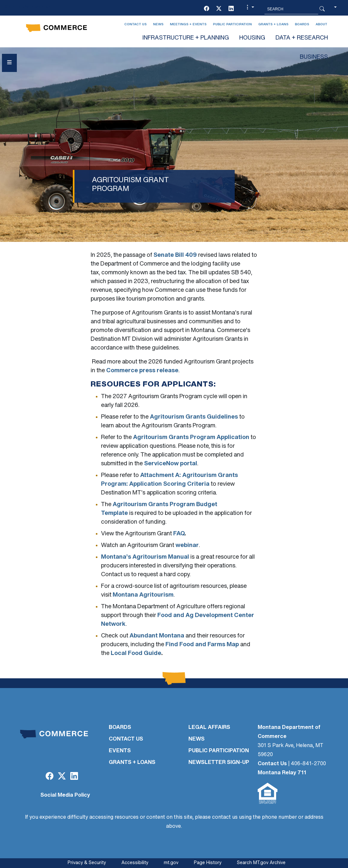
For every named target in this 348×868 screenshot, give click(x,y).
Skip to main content (29, 7)
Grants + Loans (273, 24)
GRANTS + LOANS (132, 763)
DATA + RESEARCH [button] (302, 38)
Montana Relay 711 (282, 773)
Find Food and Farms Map (202, 645)
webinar (187, 546)
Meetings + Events (188, 24)
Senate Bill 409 (176, 255)
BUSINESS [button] (314, 57)
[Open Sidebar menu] (9, 63)
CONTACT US (126, 739)
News (158, 24)
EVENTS (120, 751)
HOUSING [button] (252, 38)
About (321, 24)
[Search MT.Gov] (291, 9)
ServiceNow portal (171, 464)
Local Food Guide (136, 654)
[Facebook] (207, 9)
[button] (250, 9)
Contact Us (135, 24)
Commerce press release (142, 371)
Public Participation (232, 24)
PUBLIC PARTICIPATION (219, 751)
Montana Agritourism (143, 595)
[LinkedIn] (231, 9)
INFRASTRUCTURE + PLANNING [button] (186, 38)
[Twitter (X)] (219, 9)
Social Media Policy (65, 795)
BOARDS (120, 728)
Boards (302, 24)
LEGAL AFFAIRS (209, 728)
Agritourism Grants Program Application (191, 438)
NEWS (196, 739)
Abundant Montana (157, 636)
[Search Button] (322, 9)
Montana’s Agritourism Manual (145, 557)
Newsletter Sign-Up (219, 763)
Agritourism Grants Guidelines (194, 417)
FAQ (179, 534)
